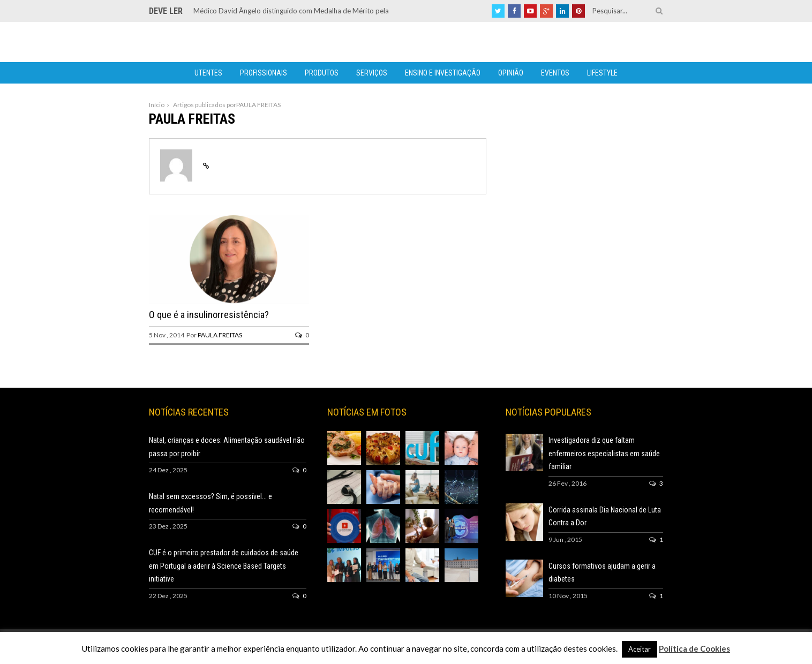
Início (157, 105)
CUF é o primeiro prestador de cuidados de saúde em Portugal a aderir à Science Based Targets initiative (224, 566)
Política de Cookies (694, 648)
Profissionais (264, 73)
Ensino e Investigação (443, 73)
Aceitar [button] (640, 649)
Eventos (555, 73)
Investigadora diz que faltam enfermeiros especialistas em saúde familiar (604, 453)
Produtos (322, 73)
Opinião (511, 73)
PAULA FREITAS (220, 335)
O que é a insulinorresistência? (209, 315)
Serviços (372, 73)
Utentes (208, 73)
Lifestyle (602, 73)
